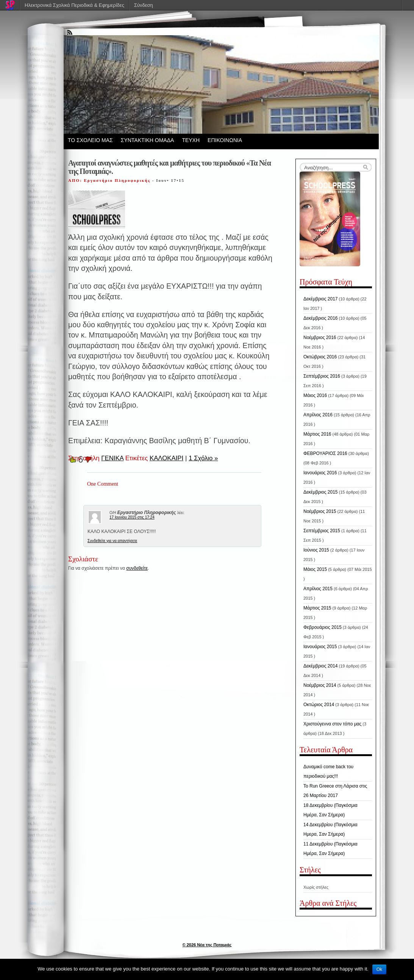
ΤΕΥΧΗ (191, 140)
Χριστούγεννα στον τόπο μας (332, 724)
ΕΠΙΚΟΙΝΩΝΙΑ (225, 140)
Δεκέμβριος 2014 (321, 666)
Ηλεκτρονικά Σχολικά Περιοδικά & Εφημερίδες (74, 5)
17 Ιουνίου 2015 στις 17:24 (132, 517)
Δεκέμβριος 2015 (321, 492)
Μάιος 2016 (315, 395)
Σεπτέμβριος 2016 (322, 376)
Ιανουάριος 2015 (320, 647)
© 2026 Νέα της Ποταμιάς (207, 945)
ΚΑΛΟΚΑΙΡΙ (166, 458)
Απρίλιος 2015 (318, 589)
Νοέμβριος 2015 (320, 511)
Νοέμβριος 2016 (320, 338)
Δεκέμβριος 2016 (321, 318)
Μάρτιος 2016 (317, 434)
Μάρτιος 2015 (317, 608)
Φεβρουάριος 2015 (323, 627)
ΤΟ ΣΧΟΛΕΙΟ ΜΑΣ (90, 140)
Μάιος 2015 (315, 569)
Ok (379, 969)
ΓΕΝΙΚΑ (112, 458)
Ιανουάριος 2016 (320, 473)
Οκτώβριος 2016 (320, 357)
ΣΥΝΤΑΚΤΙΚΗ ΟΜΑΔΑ (148, 140)
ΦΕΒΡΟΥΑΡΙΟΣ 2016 (325, 453)
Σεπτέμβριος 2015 (322, 531)
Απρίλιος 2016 (318, 415)
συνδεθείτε (137, 568)
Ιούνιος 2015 (316, 550)
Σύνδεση (144, 5)
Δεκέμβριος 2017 (321, 299)
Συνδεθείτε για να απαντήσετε (112, 541)
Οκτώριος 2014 (319, 705)
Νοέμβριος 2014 (320, 685)
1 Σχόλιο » (203, 458)
